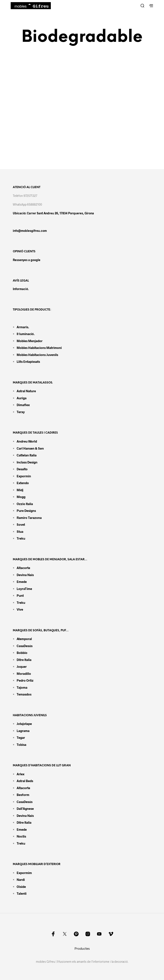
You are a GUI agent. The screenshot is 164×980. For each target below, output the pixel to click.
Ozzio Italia (25, 504)
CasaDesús (25, 646)
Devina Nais (25, 575)
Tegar (21, 738)
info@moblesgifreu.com (30, 231)
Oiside (21, 887)
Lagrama (23, 731)
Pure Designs (26, 511)
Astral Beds (25, 781)
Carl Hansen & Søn (30, 448)
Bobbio (22, 653)
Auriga (22, 398)
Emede (22, 582)
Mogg (21, 497)
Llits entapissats (28, 362)
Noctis (21, 836)
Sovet (21, 524)
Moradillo (24, 674)
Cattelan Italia (27, 455)
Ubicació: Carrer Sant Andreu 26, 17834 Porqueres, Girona (53, 213)
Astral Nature (26, 391)
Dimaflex (23, 405)
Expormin (24, 476)
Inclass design (27, 462)
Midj (20, 490)
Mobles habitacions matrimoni (39, 348)
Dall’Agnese (25, 809)
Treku (21, 538)
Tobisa (21, 745)
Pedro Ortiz (25, 680)
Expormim (24, 873)
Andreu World (27, 441)
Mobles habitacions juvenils (37, 355)
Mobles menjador (30, 341)
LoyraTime (24, 589)
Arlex (20, 774)
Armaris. (23, 327)
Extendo (23, 483)
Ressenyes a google (27, 260)
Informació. (21, 289)
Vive (20, 609)
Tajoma (22, 687)
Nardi (21, 880)
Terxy (21, 412)
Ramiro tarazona (29, 518)
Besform (23, 795)
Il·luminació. (26, 334)
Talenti (22, 893)
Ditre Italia (24, 660)
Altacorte (23, 568)
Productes (82, 948)
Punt (20, 595)
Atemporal (24, 639)
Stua (20, 531)
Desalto (22, 469)
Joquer (22, 666)
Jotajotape (24, 724)
